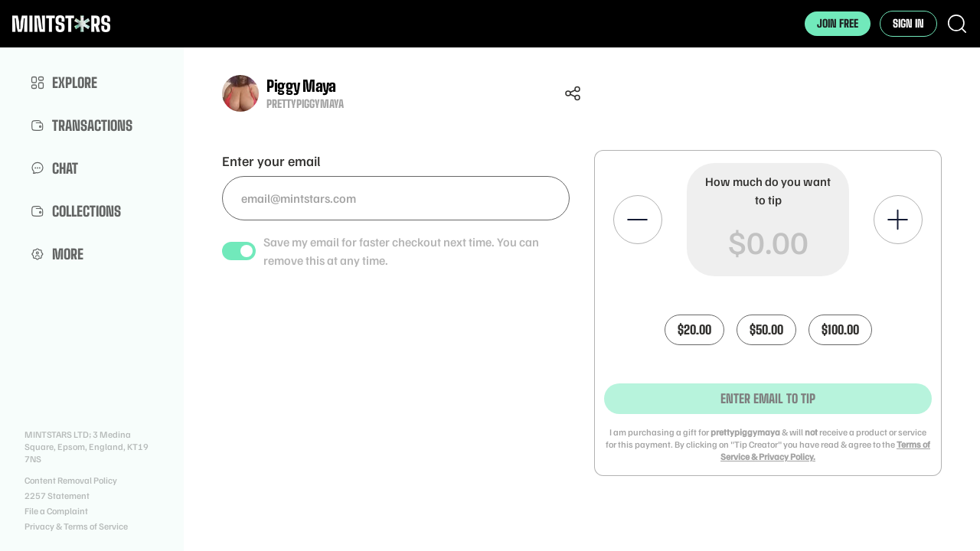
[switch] (239, 251)
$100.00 (840, 329)
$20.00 (694, 329)
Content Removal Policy (71, 480)
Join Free (838, 23)
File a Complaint (56, 511)
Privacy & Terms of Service (76, 526)
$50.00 (766, 329)
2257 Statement (57, 496)
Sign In (908, 23)
